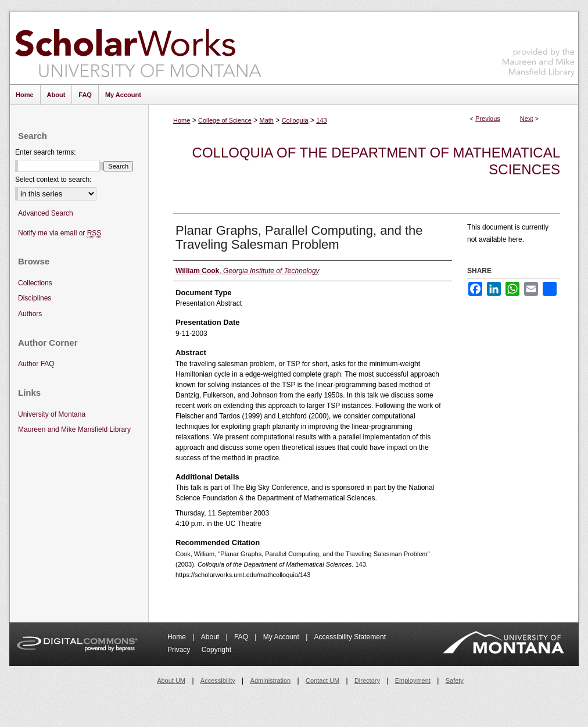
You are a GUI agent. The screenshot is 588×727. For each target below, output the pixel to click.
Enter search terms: (46, 152)
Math (266, 120)
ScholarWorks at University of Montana (138, 48)
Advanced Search (46, 213)
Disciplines (35, 298)
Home (182, 120)
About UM (171, 681)
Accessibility (218, 681)
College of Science (225, 120)
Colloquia (295, 120)
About (211, 637)
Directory (367, 681)
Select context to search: (53, 180)
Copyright (216, 650)
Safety (455, 681)
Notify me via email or (60, 233)
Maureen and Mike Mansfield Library (539, 46)
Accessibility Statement (350, 637)
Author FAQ (36, 364)
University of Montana (52, 414)
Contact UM (322, 681)
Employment (413, 681)
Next (527, 119)
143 (321, 120)
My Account (282, 637)
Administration (271, 681)
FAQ (242, 637)
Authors (30, 314)
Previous (488, 119)
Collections (35, 283)
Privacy (180, 650)
